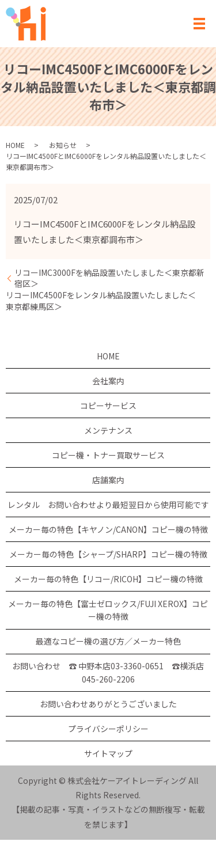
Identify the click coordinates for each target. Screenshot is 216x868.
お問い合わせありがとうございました (108, 704)
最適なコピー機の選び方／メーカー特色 (108, 641)
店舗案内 (108, 480)
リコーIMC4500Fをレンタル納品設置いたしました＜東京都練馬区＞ (101, 301)
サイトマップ (108, 753)
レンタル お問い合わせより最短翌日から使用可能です (108, 505)
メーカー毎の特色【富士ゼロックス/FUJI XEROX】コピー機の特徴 (108, 610)
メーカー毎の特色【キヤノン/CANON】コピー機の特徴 (108, 529)
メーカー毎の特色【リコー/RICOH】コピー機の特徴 (108, 579)
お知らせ (63, 145)
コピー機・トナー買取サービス (108, 455)
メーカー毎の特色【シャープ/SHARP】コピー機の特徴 (108, 554)
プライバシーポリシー (108, 729)
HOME (15, 145)
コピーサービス (108, 405)
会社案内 (108, 381)
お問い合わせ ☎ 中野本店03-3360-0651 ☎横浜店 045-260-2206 (108, 672)
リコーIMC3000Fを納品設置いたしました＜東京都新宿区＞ (109, 278)
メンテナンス (108, 430)
